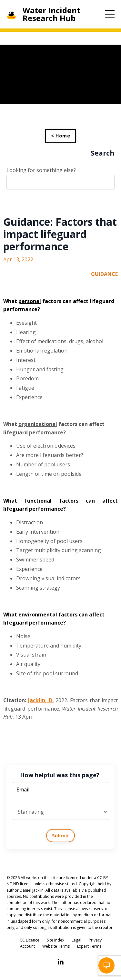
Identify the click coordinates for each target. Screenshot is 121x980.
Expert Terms (89, 946)
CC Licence (30, 940)
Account (27, 946)
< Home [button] (60, 136)
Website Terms (56, 946)
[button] (106, 965)
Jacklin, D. (41, 700)
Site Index (55, 940)
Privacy (95, 940)
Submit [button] (61, 836)
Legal (76, 940)
